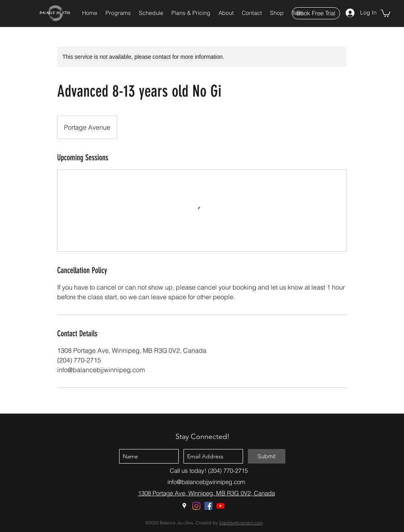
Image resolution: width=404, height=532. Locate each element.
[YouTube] (221, 506)
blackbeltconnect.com (241, 523)
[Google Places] (184, 506)
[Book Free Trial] (316, 13)
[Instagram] (196, 506)
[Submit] (267, 456)
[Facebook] (208, 506)
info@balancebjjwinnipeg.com (206, 482)
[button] (118, 13)
